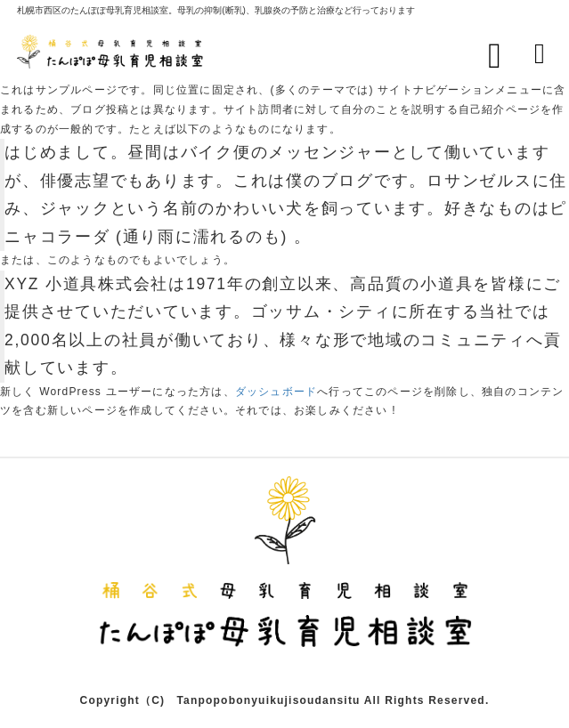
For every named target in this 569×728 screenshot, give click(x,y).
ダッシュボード (276, 392)
